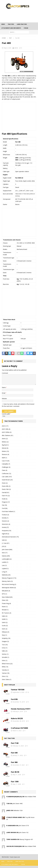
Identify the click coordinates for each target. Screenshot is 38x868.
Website (4, 399)
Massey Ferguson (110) (9, 578)
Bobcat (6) (5, 448)
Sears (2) (5, 629)
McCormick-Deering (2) (9, 584)
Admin (16, 48)
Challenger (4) (6, 467)
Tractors (11, 24)
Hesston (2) (5, 521)
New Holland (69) (7, 597)
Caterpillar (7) (6, 464)
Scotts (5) (5, 626)
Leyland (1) (5, 568)
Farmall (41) (6, 492)
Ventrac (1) (5, 654)
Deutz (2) (5, 483)
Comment (5, 373)
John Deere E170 (24, 826)
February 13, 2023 (18, 746)
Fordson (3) (5, 515)
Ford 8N (14, 699)
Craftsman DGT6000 (19, 728)
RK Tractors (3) (7, 613)
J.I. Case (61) (6, 543)
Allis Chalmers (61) (8, 435)
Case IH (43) (6, 461)
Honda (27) (5, 527)
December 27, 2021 (19, 765)
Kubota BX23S (17, 718)
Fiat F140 (15, 743)
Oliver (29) (5, 600)
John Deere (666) (7, 550)
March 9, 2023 (17, 731)
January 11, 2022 (18, 755)
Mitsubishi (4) (6, 591)
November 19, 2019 (19, 702)
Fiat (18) (4, 505)
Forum (26, 28)
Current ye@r (6, 414)
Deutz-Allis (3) (6, 486)
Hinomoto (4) (6, 524)
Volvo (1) (5, 660)
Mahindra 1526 (18, 810)
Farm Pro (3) (6, 496)
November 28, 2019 (19, 721)
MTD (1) (4, 594)
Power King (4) (6, 603)
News (3, 24)
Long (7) (4, 572)
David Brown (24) (7, 480)
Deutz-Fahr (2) (6, 489)
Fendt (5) (5, 499)
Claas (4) (5, 470)
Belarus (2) (5, 442)
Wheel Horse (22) (7, 664)
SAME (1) (5, 619)
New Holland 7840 (30, 797)
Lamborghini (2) (7, 559)
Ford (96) (5, 508)
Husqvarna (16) (7, 531)
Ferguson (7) (6, 502)
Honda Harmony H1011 (21, 709)
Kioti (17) (5, 553)
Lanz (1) (4, 565)
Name (4, 387)
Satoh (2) (5, 622)
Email (4, 393)
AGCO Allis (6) (6, 429)
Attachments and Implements (11, 28)
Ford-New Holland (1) (8, 511)
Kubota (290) (6, 556)
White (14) (5, 667)
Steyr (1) (4, 635)
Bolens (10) (5, 451)
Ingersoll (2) (5, 534)
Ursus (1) (5, 648)
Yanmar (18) (6, 673)
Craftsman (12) (6, 473)
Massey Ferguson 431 (26, 839)
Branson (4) (5, 454)
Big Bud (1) (5, 445)
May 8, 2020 (7, 48)
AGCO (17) (5, 426)
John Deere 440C (18, 804)
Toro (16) (5, 645)
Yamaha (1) (5, 670)
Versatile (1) (5, 657)
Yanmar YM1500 (18, 690)
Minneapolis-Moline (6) (9, 588)
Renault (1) (5, 610)
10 (28, 692)
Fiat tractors (9, 738)
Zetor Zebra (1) (7, 679)
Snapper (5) (5, 641)
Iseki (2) (4, 540)
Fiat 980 (14, 762)
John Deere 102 (24, 832)
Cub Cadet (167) (7, 477)
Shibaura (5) (6, 632)
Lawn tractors (22, 24)
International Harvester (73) (10, 537)
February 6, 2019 (18, 711)
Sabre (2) (5, 616)
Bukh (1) (4, 458)
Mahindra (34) (6, 575)
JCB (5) (4, 546)
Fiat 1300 (15, 782)
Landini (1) (5, 562)
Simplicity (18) (6, 638)
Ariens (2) (5, 439)
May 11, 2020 (17, 775)
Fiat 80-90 (15, 772)
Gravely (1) (5, 518)
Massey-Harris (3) (7, 581)
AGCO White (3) (7, 432)
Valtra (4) (5, 651)
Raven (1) (5, 607)
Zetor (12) (5, 676)
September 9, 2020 (18, 692)
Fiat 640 (14, 753)
